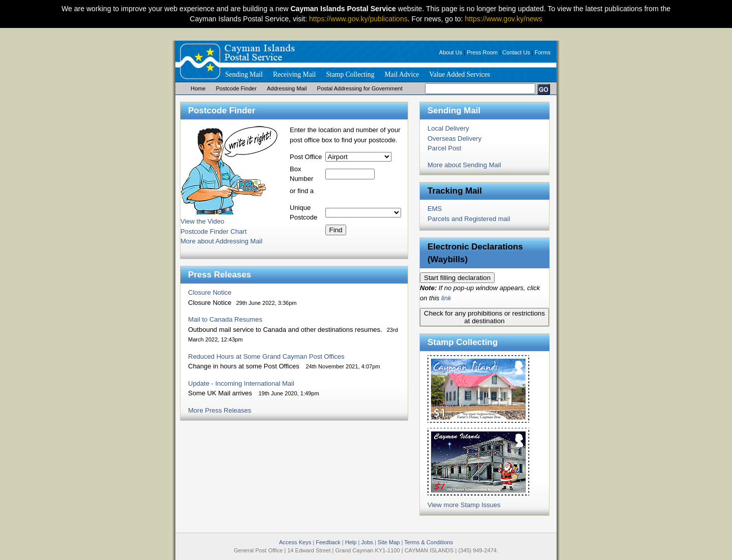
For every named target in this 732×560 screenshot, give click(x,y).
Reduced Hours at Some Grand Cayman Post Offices (266, 356)
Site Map (389, 542)
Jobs (367, 542)
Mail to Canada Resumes (225, 319)
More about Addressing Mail (221, 241)
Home (198, 88)
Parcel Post (444, 148)
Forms (543, 52)
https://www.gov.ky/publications (358, 19)
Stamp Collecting (350, 74)
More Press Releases (220, 410)
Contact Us (516, 52)
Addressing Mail (287, 88)
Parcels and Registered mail (469, 219)
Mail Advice (402, 74)
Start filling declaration (457, 278)
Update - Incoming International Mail (241, 383)
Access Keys (295, 542)
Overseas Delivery (454, 138)
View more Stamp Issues (464, 505)
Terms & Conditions (429, 542)
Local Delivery (448, 128)
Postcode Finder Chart (213, 231)
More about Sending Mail (464, 165)
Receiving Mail (294, 74)
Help (351, 542)
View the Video (202, 221)
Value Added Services (460, 74)
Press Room (482, 52)
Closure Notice (210, 292)
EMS (435, 209)
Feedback (328, 542)
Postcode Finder (236, 88)
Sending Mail (244, 74)
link (446, 298)
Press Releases (220, 275)
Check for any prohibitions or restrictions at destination (484, 317)
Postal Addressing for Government (360, 88)
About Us (451, 52)
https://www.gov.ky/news (503, 19)
